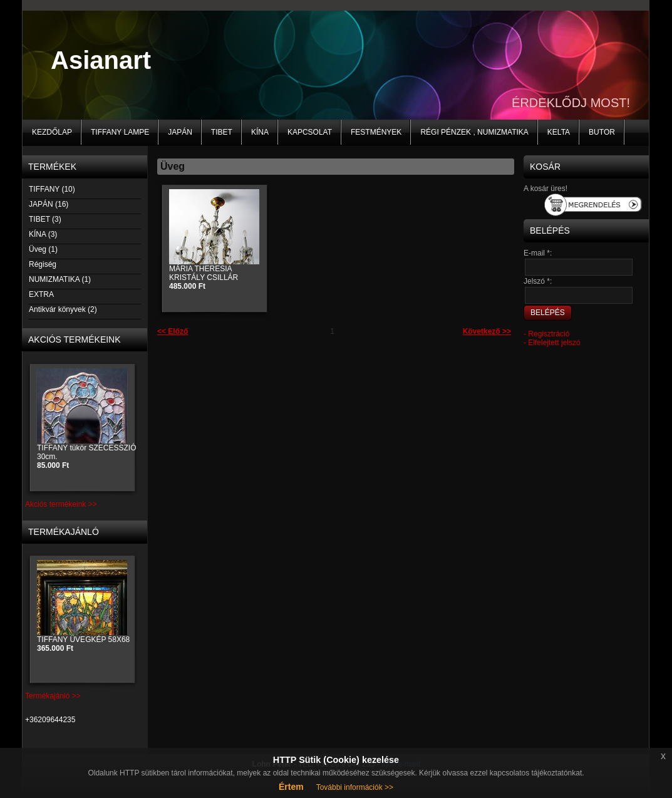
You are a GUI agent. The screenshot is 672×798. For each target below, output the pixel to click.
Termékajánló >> (53, 696)
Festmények (376, 132)
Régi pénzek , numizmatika (474, 132)
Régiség (42, 264)
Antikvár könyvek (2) (63, 309)
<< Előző (173, 331)
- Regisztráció (546, 334)
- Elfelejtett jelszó (552, 343)
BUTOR (602, 132)
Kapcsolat (310, 132)
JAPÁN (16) (48, 204)
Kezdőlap (52, 132)
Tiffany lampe (120, 132)
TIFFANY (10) (52, 189)
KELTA (559, 132)
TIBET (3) (45, 219)
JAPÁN (180, 132)
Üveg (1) (43, 249)
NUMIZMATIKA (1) (59, 279)
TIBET (222, 132)
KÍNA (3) (43, 234)
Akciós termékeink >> (61, 504)
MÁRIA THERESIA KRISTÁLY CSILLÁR (204, 277)
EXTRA (41, 294)
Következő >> (487, 331)
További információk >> (355, 787)
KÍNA (260, 132)
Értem (291, 787)
